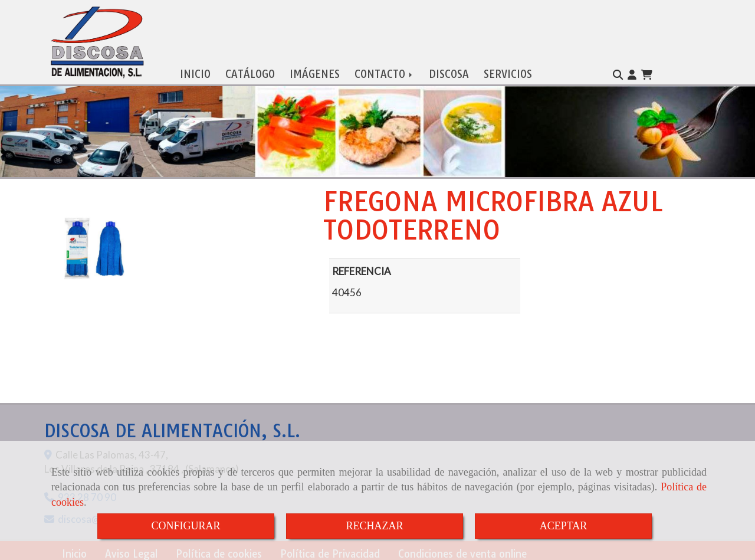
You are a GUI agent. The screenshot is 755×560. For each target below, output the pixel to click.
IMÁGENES (315, 71)
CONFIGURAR (186, 526)
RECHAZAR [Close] (374, 526)
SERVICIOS (508, 71)
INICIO (195, 71)
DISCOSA (449, 71)
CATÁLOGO (250, 71)
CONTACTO (384, 71)
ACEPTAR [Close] (564, 526)
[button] (632, 72)
